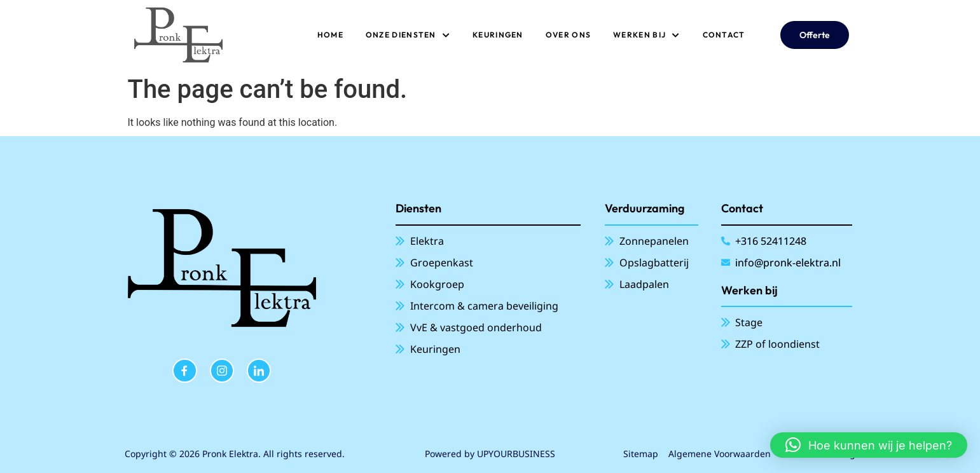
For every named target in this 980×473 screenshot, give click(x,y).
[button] (869, 445)
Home (330, 35)
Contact (724, 35)
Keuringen (498, 35)
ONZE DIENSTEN (408, 35)
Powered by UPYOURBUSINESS (490, 454)
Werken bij (646, 35)
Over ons (568, 35)
